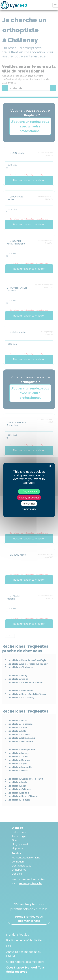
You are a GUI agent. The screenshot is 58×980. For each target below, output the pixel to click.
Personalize (29, 504)
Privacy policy (29, 509)
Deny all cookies (29, 497)
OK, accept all (29, 491)
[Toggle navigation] (55, 5)
